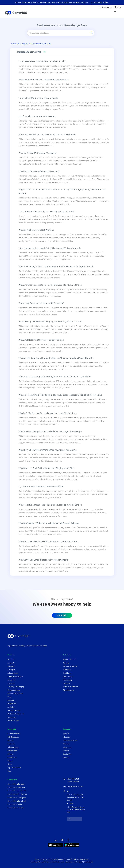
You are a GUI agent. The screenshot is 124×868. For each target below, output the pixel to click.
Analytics (11, 707)
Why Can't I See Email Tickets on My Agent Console (43, 560)
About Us (67, 737)
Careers (66, 751)
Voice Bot (11, 683)
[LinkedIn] (56, 840)
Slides (10, 764)
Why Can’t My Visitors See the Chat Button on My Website (47, 134)
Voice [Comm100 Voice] (10, 697)
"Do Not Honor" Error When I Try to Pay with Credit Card (46, 211)
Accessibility (89, 862)
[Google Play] (72, 845)
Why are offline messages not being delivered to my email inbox (50, 505)
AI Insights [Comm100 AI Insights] (11, 670)
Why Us (66, 734)
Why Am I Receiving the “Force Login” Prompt (41, 340)
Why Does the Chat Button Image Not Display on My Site (46, 468)
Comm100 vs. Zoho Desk (17, 801)
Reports (10, 740)
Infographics (12, 757)
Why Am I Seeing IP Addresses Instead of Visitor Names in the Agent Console (56, 266)
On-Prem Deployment (16, 714)
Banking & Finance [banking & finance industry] (70, 666)
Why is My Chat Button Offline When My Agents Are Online (47, 450)
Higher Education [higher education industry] (70, 659)
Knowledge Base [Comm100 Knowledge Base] (14, 690)
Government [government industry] (68, 676)
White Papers (12, 751)
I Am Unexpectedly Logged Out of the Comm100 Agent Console (50, 248)
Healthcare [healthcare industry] (67, 673)
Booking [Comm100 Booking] (11, 700)
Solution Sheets (13, 747)
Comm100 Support (19, 44)
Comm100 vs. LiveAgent (17, 798)
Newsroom (67, 747)
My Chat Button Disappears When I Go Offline (41, 486)
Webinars (11, 744)
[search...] (75, 819)
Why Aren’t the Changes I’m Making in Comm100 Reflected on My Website (55, 376)
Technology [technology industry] (68, 680)
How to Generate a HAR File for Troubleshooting (42, 61)
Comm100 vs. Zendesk (16, 784)
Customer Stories (14, 734)
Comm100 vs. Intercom (16, 787)
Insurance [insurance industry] (67, 670)
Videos (10, 761)
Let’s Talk (62, 615)
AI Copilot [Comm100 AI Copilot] (11, 666)
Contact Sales (105, 7)
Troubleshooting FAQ (41, 44)
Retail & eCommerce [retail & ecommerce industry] (71, 687)
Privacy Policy (43, 862)
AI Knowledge (13, 673)
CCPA (76, 862)
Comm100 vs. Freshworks (17, 794)
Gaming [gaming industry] (66, 663)
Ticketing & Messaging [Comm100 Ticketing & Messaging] (16, 687)
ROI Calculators (13, 737)
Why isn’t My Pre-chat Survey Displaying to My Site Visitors (47, 413)
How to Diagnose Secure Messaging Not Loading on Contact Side (50, 321)
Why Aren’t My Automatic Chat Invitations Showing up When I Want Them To (56, 358)
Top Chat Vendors (14, 768)
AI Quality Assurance (15, 676)
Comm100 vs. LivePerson (17, 791)
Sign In (117, 7)
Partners (66, 744)
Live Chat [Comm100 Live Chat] (11, 659)
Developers (12, 717)
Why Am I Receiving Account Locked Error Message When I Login (50, 431)
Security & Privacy (14, 710)
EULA (81, 862)
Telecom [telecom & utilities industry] (66, 683)
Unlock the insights (101, 2)
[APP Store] (56, 845)
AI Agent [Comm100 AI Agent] (11, 663)
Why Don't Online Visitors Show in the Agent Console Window (49, 523)
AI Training (11, 680)
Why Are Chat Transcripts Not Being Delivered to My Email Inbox (50, 285)
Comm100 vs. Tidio (15, 804)
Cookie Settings (66, 862)
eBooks (10, 754)
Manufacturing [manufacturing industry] (69, 690)
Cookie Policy (54, 862)
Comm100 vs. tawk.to (16, 808)
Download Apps (13, 721)
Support (66, 757)
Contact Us (67, 754)
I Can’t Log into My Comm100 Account (37, 116)
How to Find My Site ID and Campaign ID (38, 98)
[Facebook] (68, 840)
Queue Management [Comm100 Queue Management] (15, 693)
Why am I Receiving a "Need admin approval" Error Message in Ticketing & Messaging (60, 395)
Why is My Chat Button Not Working (36, 230)
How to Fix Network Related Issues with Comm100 (43, 79)
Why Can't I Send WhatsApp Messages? (37, 153)
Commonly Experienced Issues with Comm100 (41, 303)
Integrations (12, 704)
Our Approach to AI (70, 740)
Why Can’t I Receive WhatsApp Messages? (39, 171)
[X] (62, 840)
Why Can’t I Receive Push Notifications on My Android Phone (48, 541)
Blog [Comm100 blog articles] (9, 771)
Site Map (34, 862)
